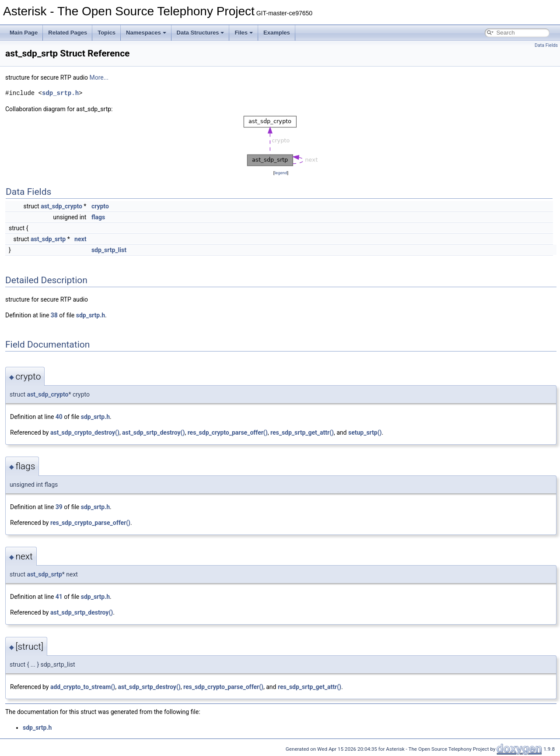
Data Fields (546, 45)
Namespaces (146, 33)
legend (281, 173)
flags (98, 217)
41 (59, 597)
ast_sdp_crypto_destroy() (85, 433)
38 (54, 315)
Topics (107, 33)
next (80, 239)
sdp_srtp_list (109, 250)
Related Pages (68, 33)
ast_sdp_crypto (61, 206)
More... (99, 77)
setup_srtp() (365, 433)
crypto (100, 206)
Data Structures (201, 33)
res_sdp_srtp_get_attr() (302, 433)
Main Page (24, 33)
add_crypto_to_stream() (83, 687)
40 (59, 417)
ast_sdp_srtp (48, 239)
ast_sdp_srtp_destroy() (153, 433)
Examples (277, 33)
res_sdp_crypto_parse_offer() (228, 433)
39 (59, 507)
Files (244, 33)
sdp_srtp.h (60, 93)
